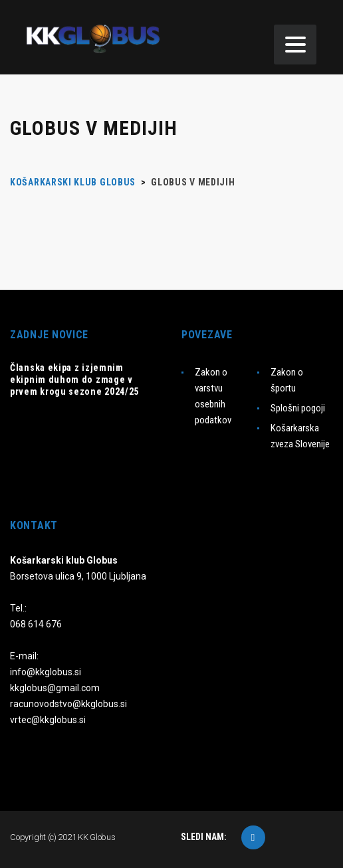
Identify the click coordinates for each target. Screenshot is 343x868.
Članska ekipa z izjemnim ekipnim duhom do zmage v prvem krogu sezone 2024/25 (74, 380)
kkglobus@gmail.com (55, 688)
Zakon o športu (287, 380)
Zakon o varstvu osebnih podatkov (213, 396)
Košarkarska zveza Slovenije (300, 436)
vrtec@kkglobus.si (48, 720)
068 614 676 (36, 624)
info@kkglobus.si (46, 672)
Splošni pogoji (298, 408)
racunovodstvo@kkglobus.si (68, 704)
